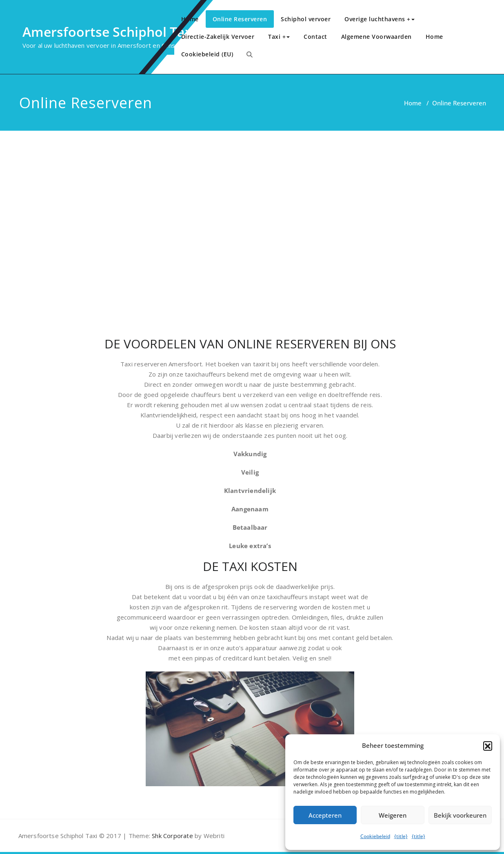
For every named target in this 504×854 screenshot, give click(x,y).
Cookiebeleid (375, 836)
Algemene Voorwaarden (376, 37)
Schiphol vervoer (306, 19)
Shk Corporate (172, 836)
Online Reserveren (240, 19)
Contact (315, 37)
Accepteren (325, 815)
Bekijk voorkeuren (460, 815)
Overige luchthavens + (380, 19)
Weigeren (393, 815)
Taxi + (279, 37)
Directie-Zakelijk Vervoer (218, 37)
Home (190, 19)
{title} (401, 836)
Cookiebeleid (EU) (207, 54)
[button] (488, 746)
